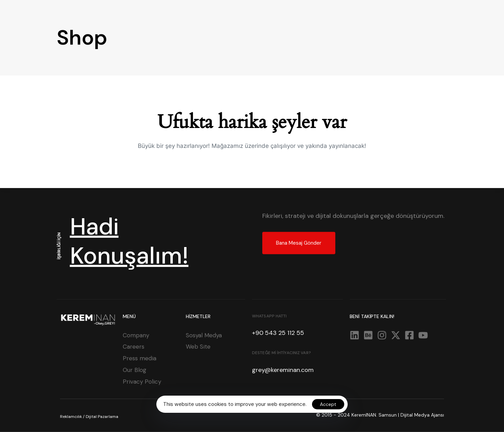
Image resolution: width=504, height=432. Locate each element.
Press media (140, 358)
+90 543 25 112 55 (278, 333)
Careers (134, 347)
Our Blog (135, 370)
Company (136, 335)
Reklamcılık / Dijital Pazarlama (89, 417)
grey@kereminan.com (283, 370)
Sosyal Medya (204, 335)
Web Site (198, 347)
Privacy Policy (142, 382)
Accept (328, 404)
